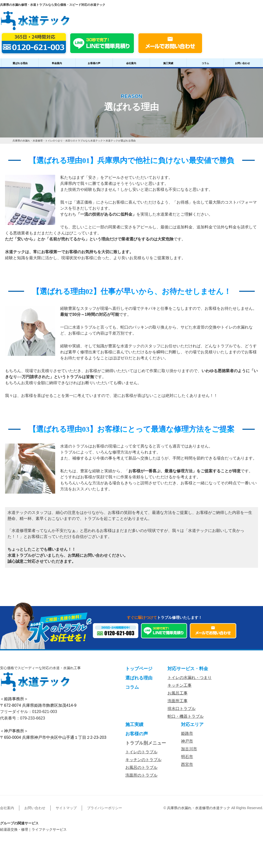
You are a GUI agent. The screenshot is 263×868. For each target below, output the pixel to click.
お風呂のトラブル (141, 767)
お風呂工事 (178, 693)
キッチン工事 (180, 685)
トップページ (139, 669)
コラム (205, 63)
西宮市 (187, 764)
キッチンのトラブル (143, 760)
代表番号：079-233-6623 (23, 718)
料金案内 (57, 63)
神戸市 (187, 741)
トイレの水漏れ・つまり (190, 678)
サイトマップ (66, 808)
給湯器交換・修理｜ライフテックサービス (33, 829)
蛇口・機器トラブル (186, 716)
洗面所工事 (178, 701)
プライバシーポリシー (105, 808)
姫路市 (187, 733)
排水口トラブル (182, 709)
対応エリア (192, 725)
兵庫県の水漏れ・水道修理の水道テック (199, 808)
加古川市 (189, 749)
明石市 (187, 757)
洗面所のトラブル (141, 775)
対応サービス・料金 (188, 669)
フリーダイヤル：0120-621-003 (29, 712)
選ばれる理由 (20, 63)
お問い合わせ (242, 63)
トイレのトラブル (141, 752)
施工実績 (168, 63)
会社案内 (131, 63)
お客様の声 (94, 63)
